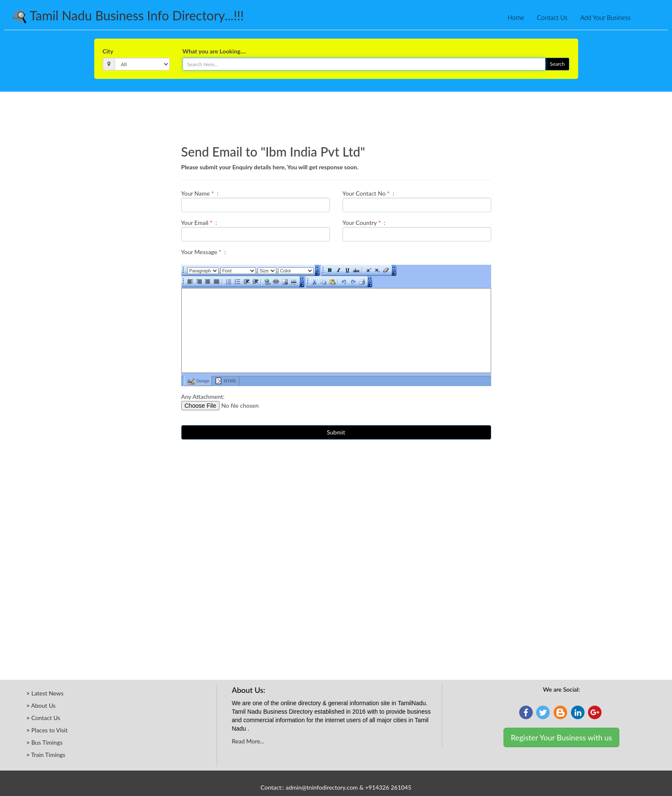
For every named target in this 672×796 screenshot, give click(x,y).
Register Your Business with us (561, 737)
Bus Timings (47, 742)
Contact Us (552, 17)
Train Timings (48, 755)
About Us (43, 705)
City (108, 51)
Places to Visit (50, 730)
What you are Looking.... (214, 51)
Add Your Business (606, 17)
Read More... (248, 741)
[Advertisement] (336, 115)
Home (516, 17)
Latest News (48, 693)
